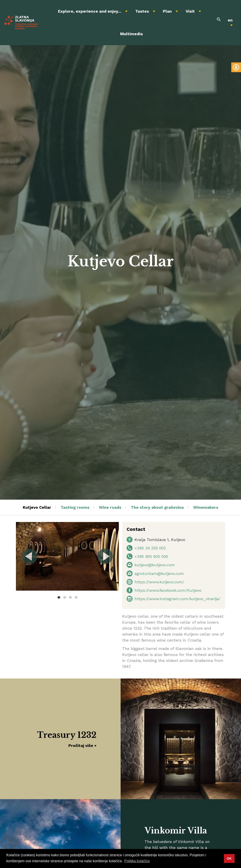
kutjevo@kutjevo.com (155, 565)
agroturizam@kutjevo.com (159, 573)
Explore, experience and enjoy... (90, 11)
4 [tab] (76, 597)
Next (105, 556)
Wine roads (110, 507)
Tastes (142, 11)
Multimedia (131, 34)
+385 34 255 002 (150, 548)
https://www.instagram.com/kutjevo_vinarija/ (177, 599)
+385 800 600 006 (151, 556)
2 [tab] (65, 597)
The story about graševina (157, 507)
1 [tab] (59, 597)
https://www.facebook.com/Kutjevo (168, 590)
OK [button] (229, 858)
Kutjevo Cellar (37, 507)
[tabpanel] (67, 556)
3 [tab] (70, 597)
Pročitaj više (81, 745)
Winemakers (206, 507)
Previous (30, 556)
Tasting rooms (75, 507)
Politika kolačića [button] (137, 861)
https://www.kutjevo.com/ (159, 582)
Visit (190, 11)
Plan (167, 11)
